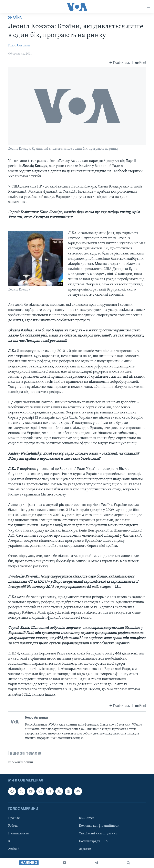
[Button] (119, 63)
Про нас (14, 818)
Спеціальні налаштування (98, 834)
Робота (13, 826)
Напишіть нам (19, 834)
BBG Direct (86, 818)
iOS (11, 841)
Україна (15, 18)
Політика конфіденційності (99, 826)
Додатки (85, 849)
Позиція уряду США (93, 841)
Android (14, 849)
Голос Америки (19, 46)
